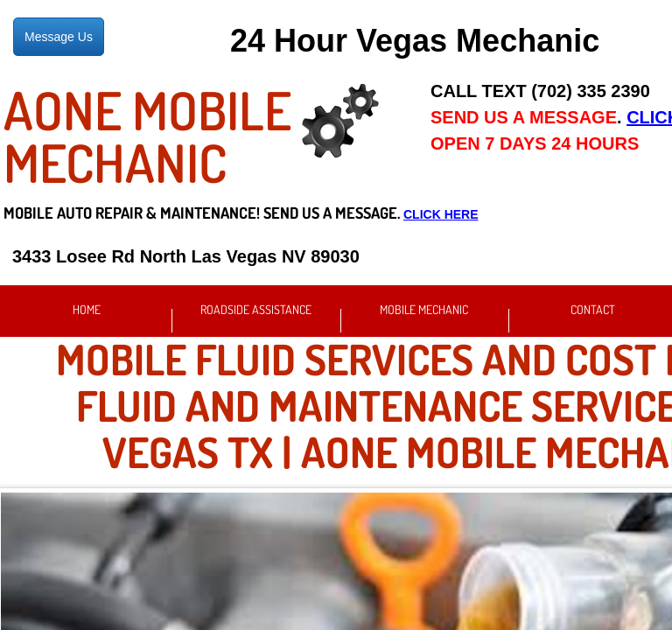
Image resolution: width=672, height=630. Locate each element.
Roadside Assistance (256, 309)
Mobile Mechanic (424, 309)
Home (87, 309)
